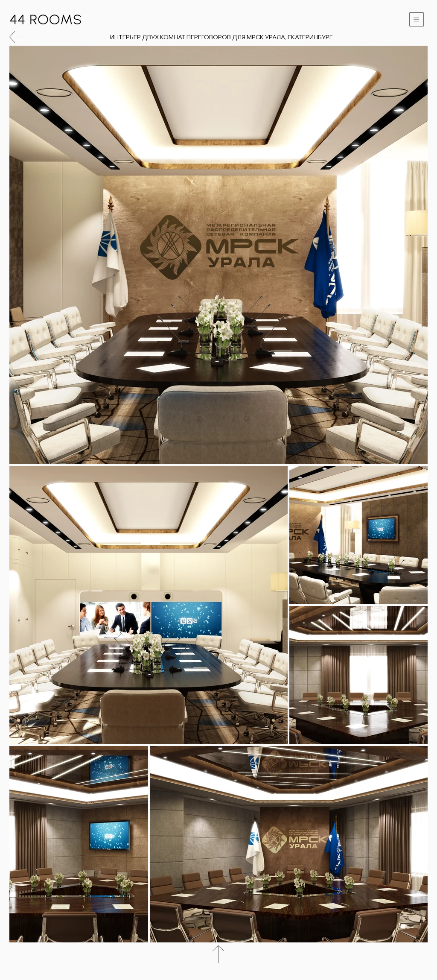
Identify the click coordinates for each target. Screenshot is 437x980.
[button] (417, 19)
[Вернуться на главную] (46, 19)
